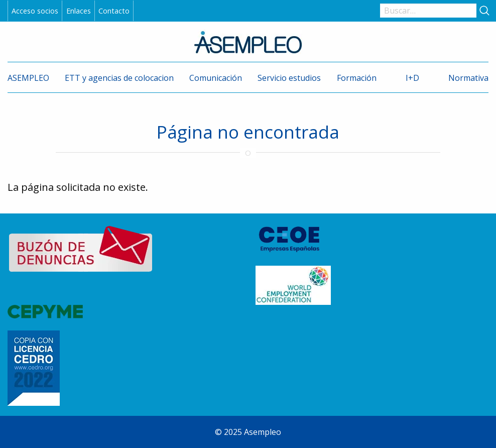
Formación (357, 78)
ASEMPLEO (28, 78)
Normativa (468, 78)
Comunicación (216, 78)
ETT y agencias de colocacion (119, 78)
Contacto (114, 11)
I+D (412, 78)
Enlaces (79, 11)
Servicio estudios (289, 78)
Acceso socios (35, 11)
